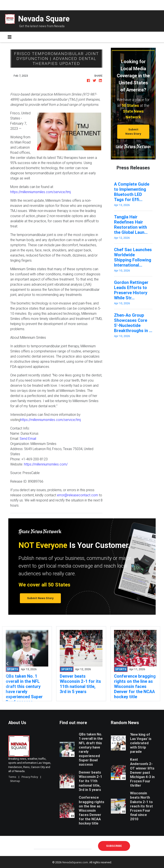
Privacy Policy (30, 777)
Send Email (28, 438)
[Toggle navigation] (10, 37)
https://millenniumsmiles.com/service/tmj (40, 192)
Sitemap (15, 781)
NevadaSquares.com (75, 862)
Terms (12, 777)
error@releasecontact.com (78, 495)
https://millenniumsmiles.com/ (46, 464)
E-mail (38, 846)
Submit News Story (133, 131)
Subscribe (114, 846)
